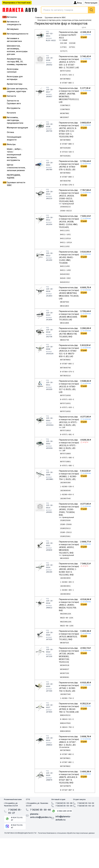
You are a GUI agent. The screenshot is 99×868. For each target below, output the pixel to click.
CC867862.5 (65, 105)
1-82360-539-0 (67, 487)
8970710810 (65, 430)
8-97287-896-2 (67, 177)
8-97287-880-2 (67, 83)
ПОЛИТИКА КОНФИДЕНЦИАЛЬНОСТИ (20, 833)
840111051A (65, 238)
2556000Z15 (65, 207)
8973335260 (65, 148)
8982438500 (65, 731)
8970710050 (65, 395)
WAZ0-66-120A (67, 618)
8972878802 (65, 79)
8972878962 (65, 173)
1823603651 (65, 586)
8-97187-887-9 (67, 790)
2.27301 (63, 47)
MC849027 (65, 669)
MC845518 (65, 665)
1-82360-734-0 (67, 698)
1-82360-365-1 (67, 590)
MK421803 (65, 306)
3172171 (64, 51)
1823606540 (65, 491)
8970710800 (65, 454)
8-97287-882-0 (67, 754)
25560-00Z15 (66, 211)
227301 (72, 47)
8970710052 (65, 71)
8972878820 (65, 750)
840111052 (65, 246)
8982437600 (65, 723)
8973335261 (65, 156)
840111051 (65, 230)
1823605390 (65, 483)
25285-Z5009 (66, 524)
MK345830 (65, 558)
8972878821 (65, 758)
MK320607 (65, 117)
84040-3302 (65, 278)
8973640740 (65, 368)
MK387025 (65, 643)
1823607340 (65, 694)
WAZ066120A (66, 614)
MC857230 (65, 673)
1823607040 (65, 498)
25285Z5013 (65, 528)
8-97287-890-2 (67, 364)
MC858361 (65, 677)
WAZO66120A (66, 622)
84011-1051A (66, 242)
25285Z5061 (65, 536)
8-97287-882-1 (67, 762)
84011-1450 (65, 270)
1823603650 (65, 578)
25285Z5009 (65, 520)
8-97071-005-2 (67, 75)
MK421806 (65, 323)
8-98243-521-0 (67, 719)
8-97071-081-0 (67, 434)
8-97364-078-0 (67, 185)
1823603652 (65, 594)
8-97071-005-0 (67, 399)
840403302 (65, 274)
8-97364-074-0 (67, 372)
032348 (72, 43)
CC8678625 (65, 109)
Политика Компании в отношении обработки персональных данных (66, 833)
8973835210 (65, 376)
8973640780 (65, 181)
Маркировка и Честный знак (17, 3)
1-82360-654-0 (67, 494)
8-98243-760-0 (67, 727)
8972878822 (65, 766)
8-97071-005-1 (67, 407)
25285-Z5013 (66, 532)
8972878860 (65, 140)
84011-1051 (65, 234)
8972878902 (65, 360)
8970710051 (65, 403)
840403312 (65, 282)
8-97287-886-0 (67, 144)
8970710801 (65, 462)
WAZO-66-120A (67, 626)
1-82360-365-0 (67, 582)
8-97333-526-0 (67, 152)
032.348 (63, 43)
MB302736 (65, 340)
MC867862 (65, 113)
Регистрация (91, 3)
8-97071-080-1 (67, 466)
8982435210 (65, 715)
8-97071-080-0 (67, 458)
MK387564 (65, 302)
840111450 (65, 266)
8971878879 (65, 786)
